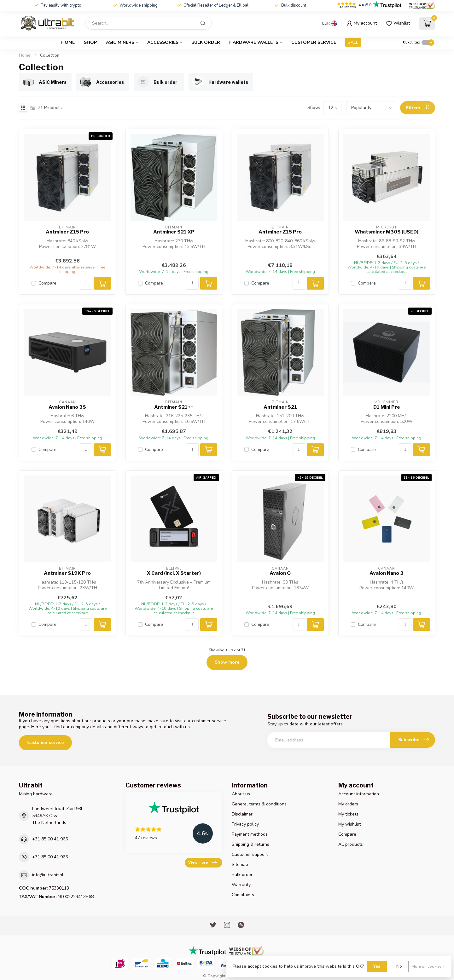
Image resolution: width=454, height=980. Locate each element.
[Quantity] (86, 283)
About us (241, 794)
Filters (417, 108)
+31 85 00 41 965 (50, 839)
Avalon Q (280, 573)
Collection (50, 55)
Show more (227, 662)
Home (68, 42)
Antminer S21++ (174, 407)
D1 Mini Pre (387, 407)
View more (203, 863)
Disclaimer (242, 814)
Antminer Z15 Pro (67, 232)
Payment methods (250, 834)
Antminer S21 (280, 407)
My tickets (348, 814)
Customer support (250, 854)
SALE (353, 42)
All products (351, 844)
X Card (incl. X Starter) (174, 573)
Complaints (243, 895)
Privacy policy (245, 824)
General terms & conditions (259, 804)
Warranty (241, 885)
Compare (47, 283)
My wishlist (349, 824)
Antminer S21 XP (174, 232)
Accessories (163, 42)
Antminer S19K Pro (67, 573)
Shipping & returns (250, 844)
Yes (377, 966)
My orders (348, 804)
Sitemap (240, 865)
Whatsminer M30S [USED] (387, 232)
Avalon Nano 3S (67, 407)
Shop (90, 42)
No (399, 966)
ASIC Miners (120, 42)
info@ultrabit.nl (48, 875)
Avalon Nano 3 (387, 573)
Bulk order (206, 42)
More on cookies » (428, 966)
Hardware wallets (254, 42)
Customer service (314, 42)
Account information (359, 794)
